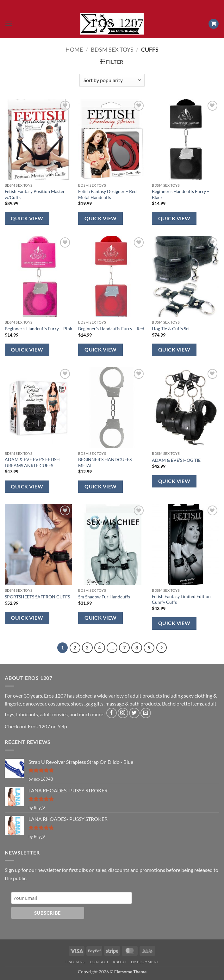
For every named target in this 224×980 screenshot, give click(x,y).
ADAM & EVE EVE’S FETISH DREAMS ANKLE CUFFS (32, 462)
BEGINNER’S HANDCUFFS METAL (105, 462)
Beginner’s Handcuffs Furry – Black (181, 194)
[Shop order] (112, 80)
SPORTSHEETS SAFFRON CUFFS (37, 597)
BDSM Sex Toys (112, 49)
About (120, 962)
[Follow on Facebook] (112, 713)
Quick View (27, 218)
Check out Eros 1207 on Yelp (36, 726)
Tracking (75, 962)
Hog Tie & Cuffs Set (171, 329)
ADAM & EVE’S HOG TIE (176, 460)
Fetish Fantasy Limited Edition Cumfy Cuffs (181, 599)
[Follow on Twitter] (134, 713)
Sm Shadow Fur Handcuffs (104, 597)
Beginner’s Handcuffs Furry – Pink (38, 329)
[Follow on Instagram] (123, 713)
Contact (99, 962)
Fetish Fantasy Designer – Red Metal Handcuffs (107, 194)
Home (74, 49)
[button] (9, 24)
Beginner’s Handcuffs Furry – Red (111, 329)
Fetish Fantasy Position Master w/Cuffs (35, 194)
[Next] (162, 648)
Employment (145, 962)
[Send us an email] (146, 713)
